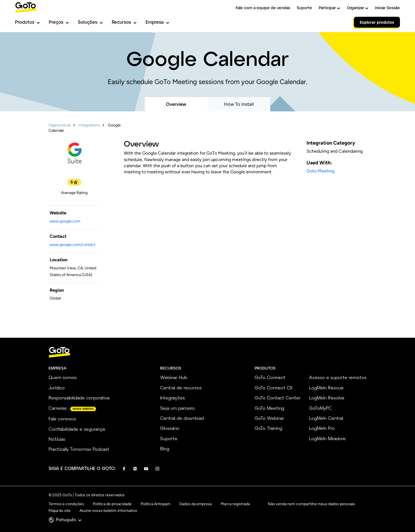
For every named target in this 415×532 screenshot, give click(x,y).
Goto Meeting (320, 171)
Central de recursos (181, 388)
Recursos (124, 22)
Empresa (157, 22)
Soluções (90, 22)
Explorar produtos (377, 22)
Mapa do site (60, 511)
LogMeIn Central (326, 418)
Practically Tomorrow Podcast (79, 449)
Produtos (27, 22)
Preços (59, 22)
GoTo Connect (270, 377)
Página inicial (60, 125)
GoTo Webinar (269, 418)
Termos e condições (66, 504)
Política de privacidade (112, 504)
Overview (176, 104)
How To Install (239, 104)
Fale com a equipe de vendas (263, 8)
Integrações (172, 398)
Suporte (304, 8)
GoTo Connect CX (274, 388)
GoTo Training (268, 428)
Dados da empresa (196, 504)
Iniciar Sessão (388, 8)
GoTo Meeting (269, 408)
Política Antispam (155, 504)
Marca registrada (235, 504)
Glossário (170, 428)
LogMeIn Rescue (326, 388)
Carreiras (58, 408)
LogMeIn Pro (322, 428)
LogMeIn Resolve (327, 398)
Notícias (57, 439)
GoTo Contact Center (278, 398)
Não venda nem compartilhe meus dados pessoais (311, 504)
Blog (165, 448)
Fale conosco (62, 419)
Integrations (89, 125)
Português (69, 520)
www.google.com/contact (73, 245)
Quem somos (63, 377)
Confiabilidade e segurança (77, 429)
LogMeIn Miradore (327, 438)
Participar (330, 8)
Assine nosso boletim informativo (108, 511)
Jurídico (57, 388)
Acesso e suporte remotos (338, 377)
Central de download (182, 418)
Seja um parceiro (178, 408)
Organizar (358, 8)
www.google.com (65, 221)
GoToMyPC (320, 408)
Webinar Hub (174, 377)
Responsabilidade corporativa (79, 398)
